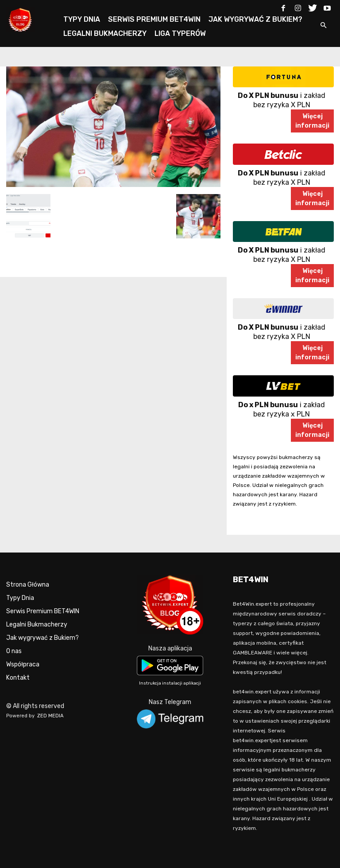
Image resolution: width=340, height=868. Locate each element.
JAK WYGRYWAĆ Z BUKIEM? (255, 19)
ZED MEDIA (50, 716)
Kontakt (18, 678)
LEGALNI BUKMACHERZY (105, 33)
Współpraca (23, 664)
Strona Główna (28, 585)
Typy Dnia (20, 598)
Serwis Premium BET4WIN (43, 611)
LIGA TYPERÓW (180, 33)
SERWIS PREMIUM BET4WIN (154, 19)
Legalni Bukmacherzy (37, 625)
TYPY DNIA (82, 19)
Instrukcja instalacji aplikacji (170, 683)
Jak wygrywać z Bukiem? (42, 638)
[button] (323, 26)
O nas (14, 651)
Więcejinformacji (312, 121)
